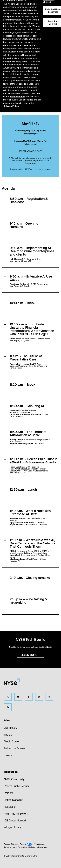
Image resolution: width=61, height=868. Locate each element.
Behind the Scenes (15, 748)
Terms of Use (10, 847)
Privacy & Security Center (18, 844)
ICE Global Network (15, 821)
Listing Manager (13, 800)
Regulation (10, 807)
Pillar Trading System (16, 814)
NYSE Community (14, 779)
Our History (10, 728)
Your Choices (40, 844)
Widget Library (12, 827)
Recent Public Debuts (16, 786)
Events (8, 755)
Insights (8, 793)
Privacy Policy (17, 91)
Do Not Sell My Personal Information (33, 847)
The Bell (9, 735)
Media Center (12, 742)
